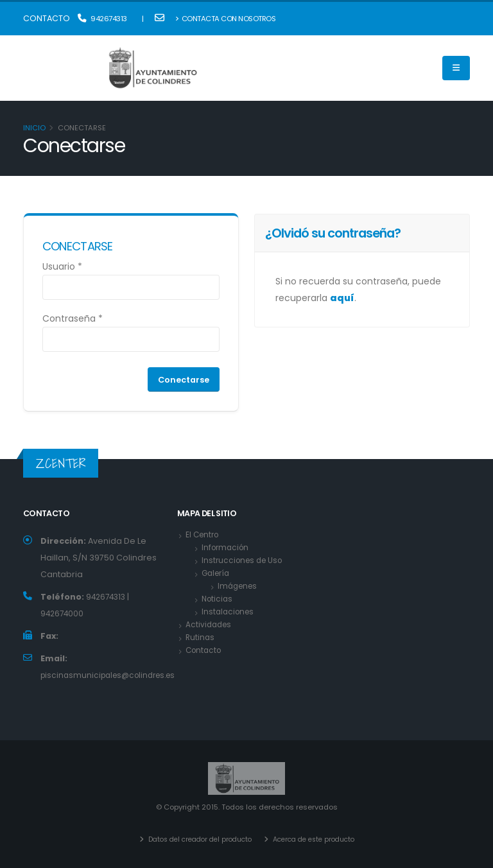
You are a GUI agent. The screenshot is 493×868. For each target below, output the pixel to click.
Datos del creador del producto (194, 839)
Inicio (34, 128)
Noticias (218, 599)
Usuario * (62, 266)
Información (227, 548)
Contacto (205, 651)
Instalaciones (229, 612)
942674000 (63, 613)
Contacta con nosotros (225, 19)
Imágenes (239, 586)
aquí (342, 298)
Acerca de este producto (318, 839)
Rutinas (201, 638)
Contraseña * (73, 318)
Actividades (210, 625)
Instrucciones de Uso (245, 561)
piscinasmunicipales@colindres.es (113, 675)
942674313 (102, 19)
